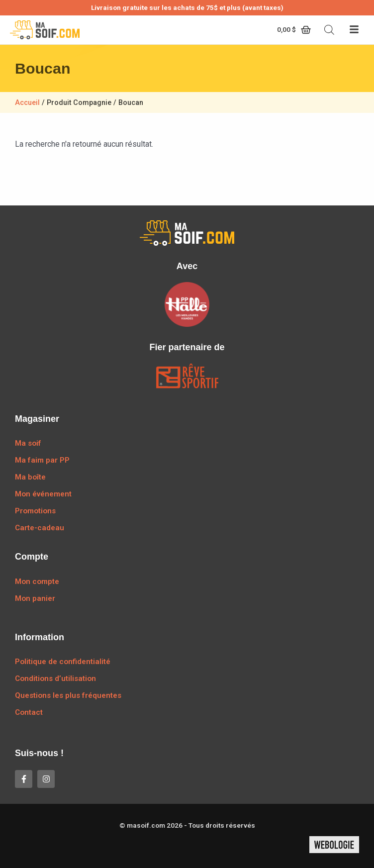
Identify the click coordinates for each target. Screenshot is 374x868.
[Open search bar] (329, 30)
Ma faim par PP (42, 460)
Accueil (27, 103)
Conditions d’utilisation (55, 678)
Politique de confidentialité (63, 662)
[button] (354, 30)
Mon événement (43, 494)
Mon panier (35, 598)
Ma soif (28, 443)
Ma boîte (30, 477)
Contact (29, 712)
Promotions (35, 511)
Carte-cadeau (40, 528)
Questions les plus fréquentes (68, 695)
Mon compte (37, 581)
